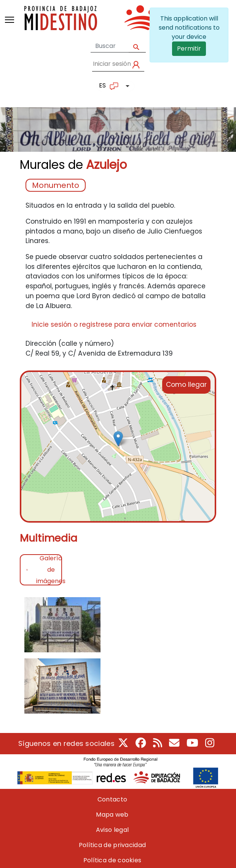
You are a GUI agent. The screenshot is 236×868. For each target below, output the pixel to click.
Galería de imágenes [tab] (49, 570)
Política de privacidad (112, 845)
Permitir (189, 48)
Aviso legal (112, 830)
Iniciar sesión (112, 64)
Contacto (112, 799)
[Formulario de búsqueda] (110, 46)
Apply (137, 46)
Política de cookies (112, 860)
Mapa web (112, 815)
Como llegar (186, 385)
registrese (96, 324)
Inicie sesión (52, 324)
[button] (62, 627)
